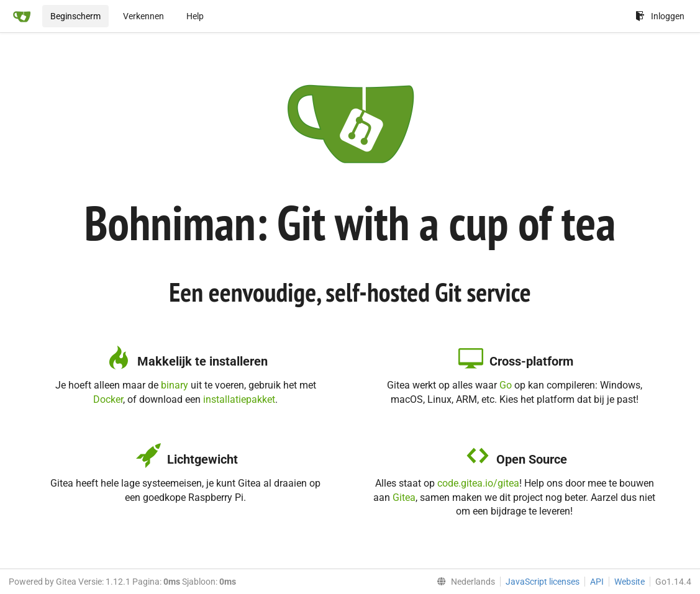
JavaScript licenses (543, 582)
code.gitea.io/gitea (478, 483)
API (597, 582)
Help (195, 16)
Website (630, 582)
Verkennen (143, 16)
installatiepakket (239, 399)
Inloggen (660, 16)
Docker (108, 399)
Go (506, 385)
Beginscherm (75, 16)
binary (175, 385)
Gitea (404, 497)
